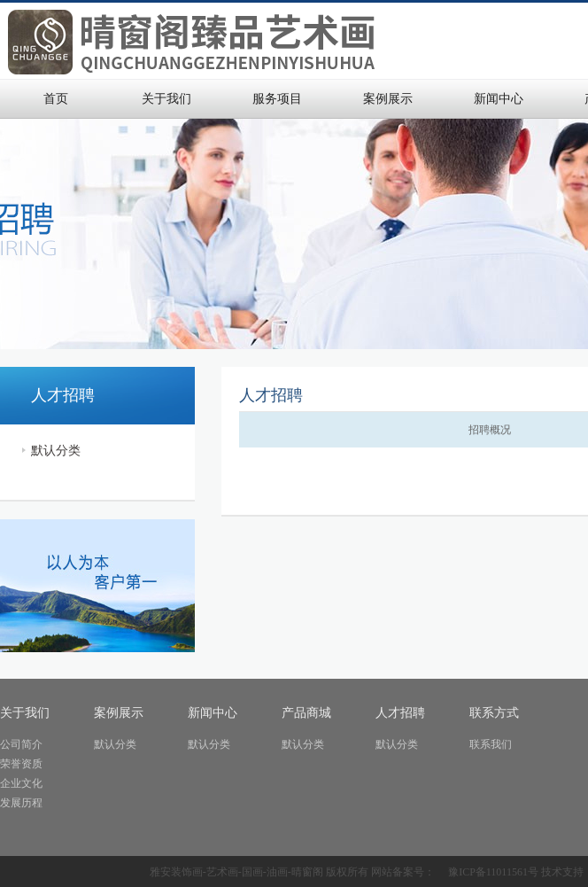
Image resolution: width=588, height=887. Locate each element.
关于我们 (166, 99)
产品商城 (306, 713)
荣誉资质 (21, 764)
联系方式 (494, 713)
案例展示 (388, 99)
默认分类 (56, 451)
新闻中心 (499, 99)
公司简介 (21, 744)
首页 (56, 99)
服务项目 (277, 99)
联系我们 (491, 744)
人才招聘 (400, 713)
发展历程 (21, 803)
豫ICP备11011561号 (493, 872)
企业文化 (21, 783)
